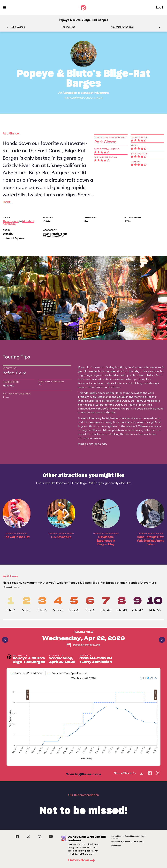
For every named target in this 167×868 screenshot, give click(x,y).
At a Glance (18, 27)
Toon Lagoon (11, 221)
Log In (160, 7)
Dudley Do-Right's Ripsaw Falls (134, 405)
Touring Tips (68, 27)
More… (8, 202)
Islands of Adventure (95, 93)
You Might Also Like (122, 27)
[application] (83, 719)
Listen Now (82, 860)
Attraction (70, 93)
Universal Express (13, 238)
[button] (160, 27)
